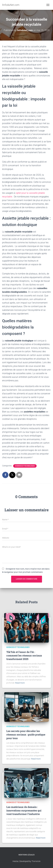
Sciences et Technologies (25, 466)
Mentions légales (26, 855)
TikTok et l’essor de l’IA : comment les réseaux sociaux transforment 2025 (24, 655)
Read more (20, 683)
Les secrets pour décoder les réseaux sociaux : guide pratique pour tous (26, 734)
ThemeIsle (36, 861)
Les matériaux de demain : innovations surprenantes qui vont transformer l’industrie (24, 810)
